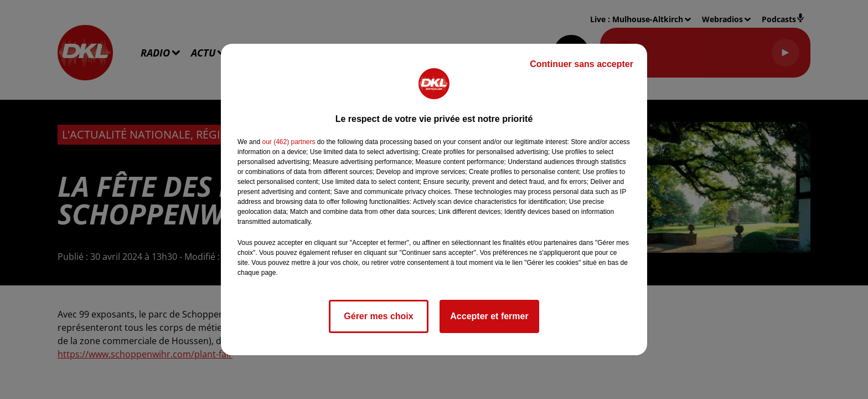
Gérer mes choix (378, 316)
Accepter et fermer (489, 316)
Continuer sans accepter (582, 64)
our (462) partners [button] (288, 142)
